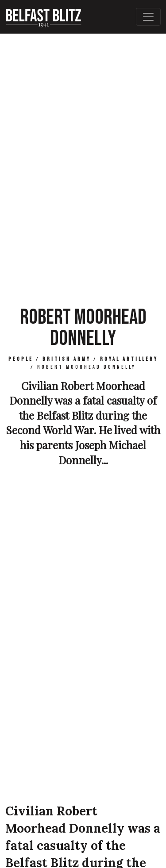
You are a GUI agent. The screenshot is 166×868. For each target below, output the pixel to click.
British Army (67, 359)
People (21, 359)
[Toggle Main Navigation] (148, 17)
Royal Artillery (129, 359)
